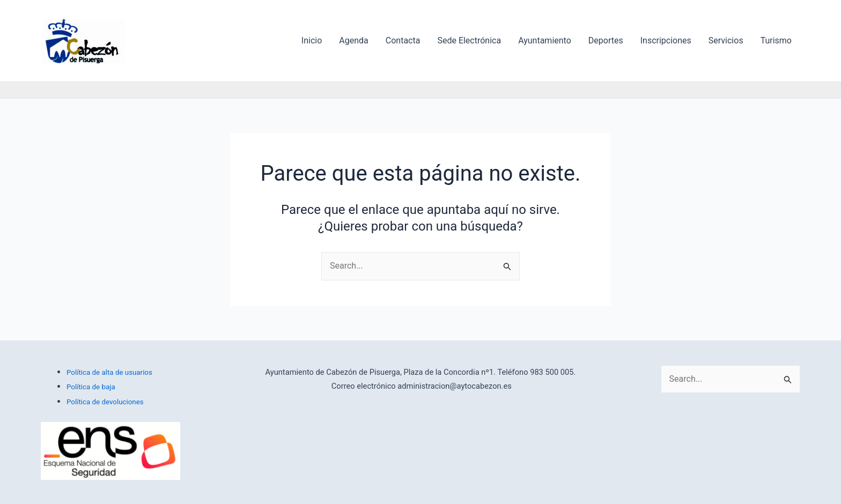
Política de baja (91, 387)
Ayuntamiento (545, 40)
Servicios (726, 40)
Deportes (606, 40)
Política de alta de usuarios (109, 372)
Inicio (312, 40)
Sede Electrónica (469, 40)
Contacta (403, 40)
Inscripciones (666, 40)
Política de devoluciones (105, 402)
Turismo (776, 40)
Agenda (353, 40)
